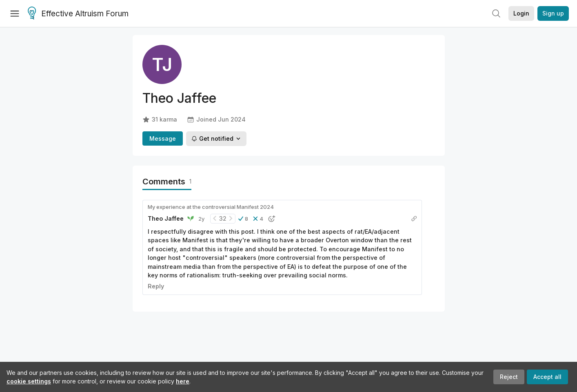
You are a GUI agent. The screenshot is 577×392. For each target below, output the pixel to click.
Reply (156, 286)
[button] (243, 219)
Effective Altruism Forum (78, 14)
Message (163, 138)
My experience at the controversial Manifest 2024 (211, 207)
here (183, 381)
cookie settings (29, 381)
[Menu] (15, 13)
